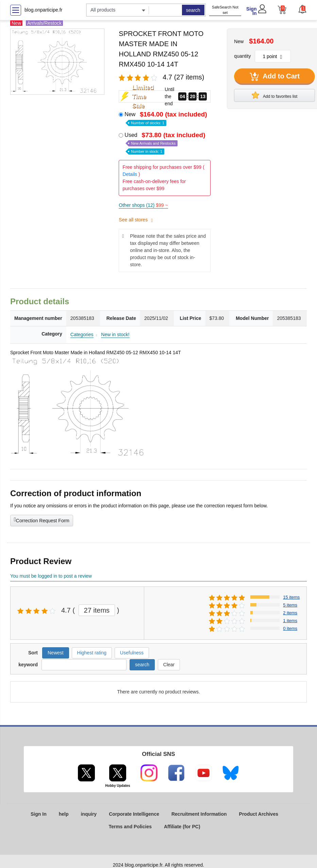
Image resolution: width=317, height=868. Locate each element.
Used (165, 143)
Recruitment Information (199, 814)
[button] (302, 9)
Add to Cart (275, 77)
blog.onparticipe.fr (43, 10)
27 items (97, 610)
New (166, 118)
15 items (291, 597)
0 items (290, 628)
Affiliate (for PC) (182, 827)
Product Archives (259, 814)
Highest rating (92, 653)
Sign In (251, 11)
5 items (290, 605)
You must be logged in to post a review (51, 576)
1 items (290, 621)
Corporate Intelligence (134, 814)
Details (130, 174)
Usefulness (132, 653)
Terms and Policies (130, 827)
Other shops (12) (143, 205)
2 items (290, 613)
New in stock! (115, 334)
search (193, 10)
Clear (169, 665)
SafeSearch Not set (225, 10)
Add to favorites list (274, 95)
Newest (56, 653)
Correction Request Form (42, 520)
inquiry (89, 814)
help (64, 814)
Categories (82, 334)
